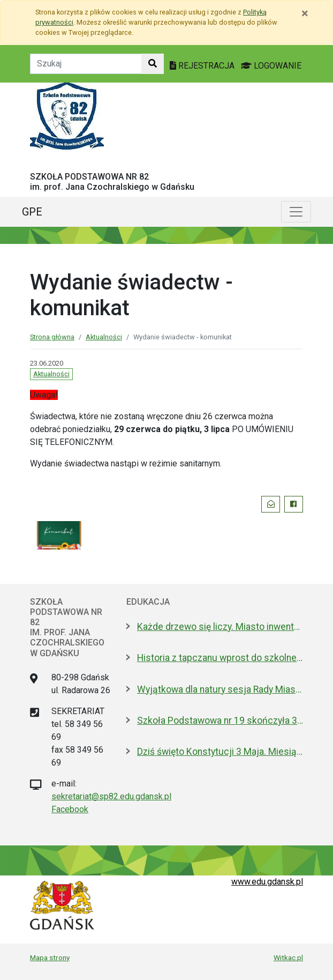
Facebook (70, 809)
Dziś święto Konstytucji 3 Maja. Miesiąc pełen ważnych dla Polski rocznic (220, 752)
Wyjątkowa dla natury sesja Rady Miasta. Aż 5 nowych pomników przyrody (220, 689)
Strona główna (52, 337)
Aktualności (104, 337)
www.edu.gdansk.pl (267, 882)
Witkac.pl (288, 957)
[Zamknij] (305, 13)
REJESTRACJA (203, 66)
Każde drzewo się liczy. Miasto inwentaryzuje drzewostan (220, 627)
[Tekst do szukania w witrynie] (86, 64)
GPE (32, 212)
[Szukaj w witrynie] (153, 64)
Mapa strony (50, 957)
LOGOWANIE (271, 66)
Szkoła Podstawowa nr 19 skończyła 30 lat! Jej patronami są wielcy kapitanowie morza (220, 721)
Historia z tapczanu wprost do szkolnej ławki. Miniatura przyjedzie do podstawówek (220, 658)
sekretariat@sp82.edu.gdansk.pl (111, 796)
